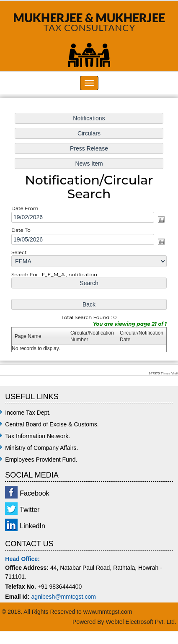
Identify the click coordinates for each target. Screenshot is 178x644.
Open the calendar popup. (160, 220)
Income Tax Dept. (28, 413)
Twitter (30, 510)
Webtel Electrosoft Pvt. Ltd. (141, 622)
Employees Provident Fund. (41, 460)
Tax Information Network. (37, 436)
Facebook (34, 493)
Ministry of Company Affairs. (41, 448)
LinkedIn (32, 526)
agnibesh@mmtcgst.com (64, 597)
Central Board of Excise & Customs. (52, 424)
